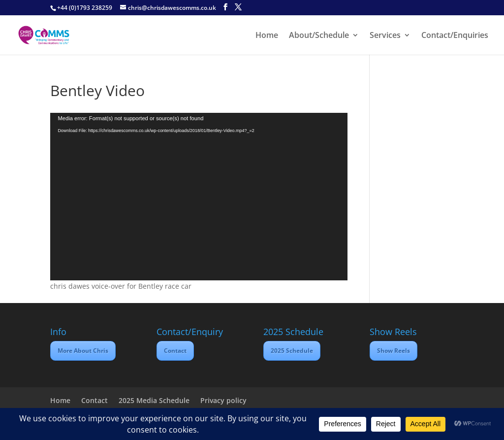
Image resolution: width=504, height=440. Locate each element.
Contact (175, 351)
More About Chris (83, 351)
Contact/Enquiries (455, 36)
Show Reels (394, 351)
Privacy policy (223, 400)
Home (267, 36)
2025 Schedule (292, 351)
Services (385, 36)
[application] (199, 197)
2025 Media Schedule (154, 400)
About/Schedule (319, 36)
